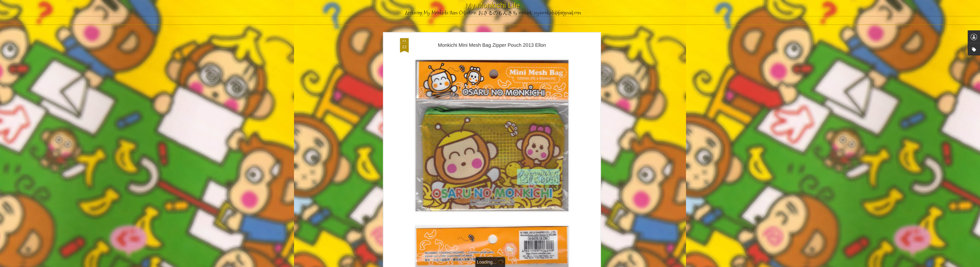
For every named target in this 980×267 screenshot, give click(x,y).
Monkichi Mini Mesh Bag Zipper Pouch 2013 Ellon (492, 45)
